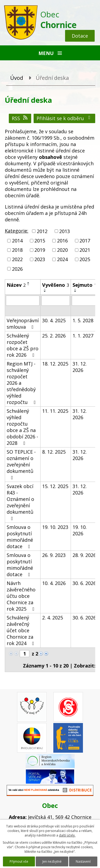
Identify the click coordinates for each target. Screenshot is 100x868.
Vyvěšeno (56, 285)
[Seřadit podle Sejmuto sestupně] (75, 291)
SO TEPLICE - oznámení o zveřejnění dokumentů (21, 464)
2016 (62, 241)
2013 (65, 231)
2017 (85, 241)
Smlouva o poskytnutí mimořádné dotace (20, 537)
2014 (17, 241)
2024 (62, 260)
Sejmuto (85, 285)
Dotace (80, 36)
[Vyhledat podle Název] (23, 301)
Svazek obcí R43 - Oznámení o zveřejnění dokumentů (20, 502)
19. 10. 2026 (80, 530)
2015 (40, 241)
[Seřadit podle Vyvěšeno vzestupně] (45, 289)
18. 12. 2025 (55, 364)
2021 (85, 250)
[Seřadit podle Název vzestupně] (29, 283)
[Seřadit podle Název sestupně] (29, 285)
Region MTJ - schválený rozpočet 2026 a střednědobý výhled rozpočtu (22, 383)
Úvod (17, 78)
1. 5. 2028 (83, 320)
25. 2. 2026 (54, 336)
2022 (17, 260)
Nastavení (83, 861)
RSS (20, 118)
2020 (62, 250)
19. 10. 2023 (55, 527)
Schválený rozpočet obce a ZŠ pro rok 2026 (23, 345)
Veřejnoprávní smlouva (23, 324)
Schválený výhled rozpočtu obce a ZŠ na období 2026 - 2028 (22, 427)
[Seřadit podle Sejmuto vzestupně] (75, 289)
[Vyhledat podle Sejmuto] (85, 301)
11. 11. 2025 (55, 411)
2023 (40, 260)
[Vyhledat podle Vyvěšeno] (56, 301)
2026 (17, 269)
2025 (85, 260)
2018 (17, 250)
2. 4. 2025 (53, 618)
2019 (40, 250)
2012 (42, 231)
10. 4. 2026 (54, 583)
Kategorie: (17, 231)
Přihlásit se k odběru (65, 118)
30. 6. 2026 (84, 583)
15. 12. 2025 (55, 486)
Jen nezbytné (52, 861)
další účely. (67, 835)
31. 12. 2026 (80, 367)
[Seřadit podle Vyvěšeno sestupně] (45, 291)
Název (16, 285)
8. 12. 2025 (54, 452)
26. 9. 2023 (54, 555)
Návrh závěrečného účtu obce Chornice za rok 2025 (21, 596)
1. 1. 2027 (83, 336)
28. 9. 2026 (84, 555)
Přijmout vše (19, 861)
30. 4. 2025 (54, 320)
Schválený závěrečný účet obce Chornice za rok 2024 (21, 630)
